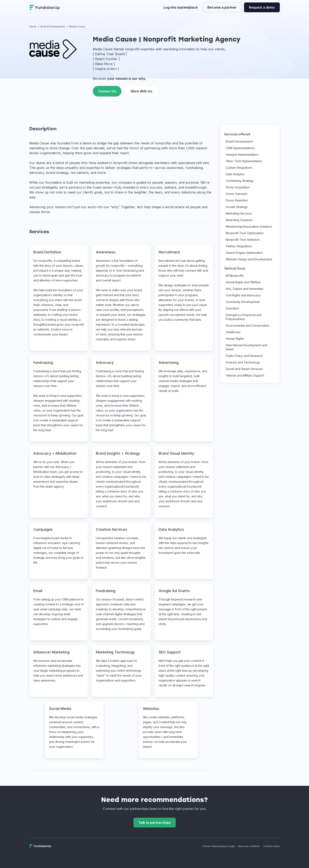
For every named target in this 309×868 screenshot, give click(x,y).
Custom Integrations (239, 168)
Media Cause (39, 143)
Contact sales (271, 846)
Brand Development (239, 141)
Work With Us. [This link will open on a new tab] (142, 91)
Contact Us (107, 91)
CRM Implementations (240, 148)
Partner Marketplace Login (219, 846)
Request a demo (262, 7)
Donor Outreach (237, 194)
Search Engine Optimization (244, 253)
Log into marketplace (181, 7)
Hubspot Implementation (242, 155)
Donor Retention (237, 200)
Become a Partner (249, 846)
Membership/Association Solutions (249, 227)
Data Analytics (235, 174)
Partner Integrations (239, 246)
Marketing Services (239, 213)
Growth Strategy (237, 207)
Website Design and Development (249, 259)
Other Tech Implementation (244, 161)
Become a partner (222, 7)
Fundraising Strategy (240, 181)
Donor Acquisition (238, 187)
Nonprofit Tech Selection (243, 240)
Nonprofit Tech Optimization (245, 233)
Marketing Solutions (239, 220)
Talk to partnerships (155, 823)
